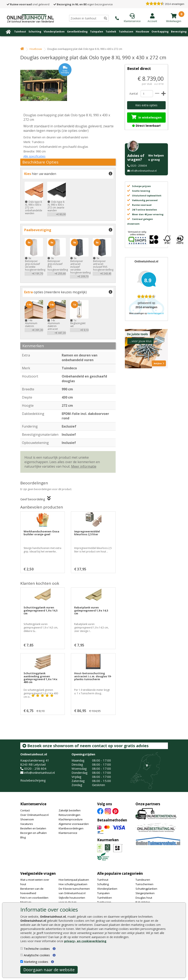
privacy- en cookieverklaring (85, 941)
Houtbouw (142, 32)
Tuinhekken (105, 898)
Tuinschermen (144, 884)
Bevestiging (179, 32)
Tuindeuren (143, 880)
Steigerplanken (145, 893)
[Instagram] (108, 811)
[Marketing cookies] (22, 962)
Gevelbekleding (77, 32)
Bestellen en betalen (33, 828)
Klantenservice (33, 804)
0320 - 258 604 (35, 768)
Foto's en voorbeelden (34, 898)
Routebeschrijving (33, 780)
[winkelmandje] (174, 16)
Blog (23, 837)
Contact (25, 810)
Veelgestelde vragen (38, 873)
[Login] (152, 18)
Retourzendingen (70, 815)
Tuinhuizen (126, 32)
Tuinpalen (97, 32)
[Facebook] (100, 811)
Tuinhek (111, 32)
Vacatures (27, 824)
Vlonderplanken (54, 32)
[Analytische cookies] (22, 955)
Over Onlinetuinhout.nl (34, 815)
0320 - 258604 (139, 166)
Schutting (35, 32)
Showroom (27, 819)
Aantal (133, 94)
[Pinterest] (115, 811)
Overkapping (160, 32)
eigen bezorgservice (83, 4)
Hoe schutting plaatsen (73, 884)
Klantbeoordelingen (71, 828)
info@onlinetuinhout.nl (144, 171)
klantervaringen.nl (156, 313)
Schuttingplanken (146, 889)
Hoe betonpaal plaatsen (74, 880)
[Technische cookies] (22, 948)
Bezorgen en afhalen (34, 833)
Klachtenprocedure (71, 819)
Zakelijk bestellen (70, 810)
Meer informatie (84, 466)
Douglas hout (144, 898)
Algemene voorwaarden (74, 824)
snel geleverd (28, 4)
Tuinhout (20, 32)
